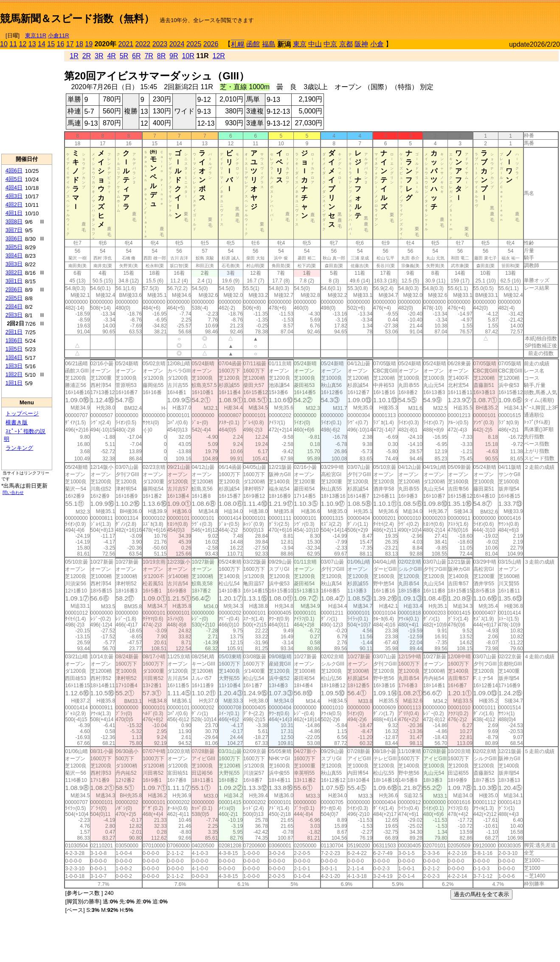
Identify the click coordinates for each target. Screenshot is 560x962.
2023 (160, 44)
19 (89, 44)
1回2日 (14, 374)
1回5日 (14, 349)
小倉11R (59, 35)
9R (174, 56)
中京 (330, 44)
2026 (211, 44)
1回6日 (14, 340)
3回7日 (14, 230)
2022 (143, 44)
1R (74, 56)
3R (99, 56)
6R (136, 56)
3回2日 (14, 272)
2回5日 (14, 298)
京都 (346, 44)
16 (61, 44)
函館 (253, 44)
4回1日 (14, 213)
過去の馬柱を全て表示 (481, 894)
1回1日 (14, 383)
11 (13, 44)
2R (87, 56)
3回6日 (14, 238)
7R (149, 56)
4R (111, 56)
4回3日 (14, 196)
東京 (300, 44)
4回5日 (14, 179)
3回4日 (14, 255)
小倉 (377, 44)
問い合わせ (13, 492)
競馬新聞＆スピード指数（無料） (77, 18)
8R (161, 56)
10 (4, 44)
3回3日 (14, 264)
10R (188, 56)
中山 (315, 44)
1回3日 (14, 366)
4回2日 (14, 205)
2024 (177, 44)
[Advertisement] (27, 102)
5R (124, 56)
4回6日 (14, 171)
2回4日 (14, 306)
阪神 (361, 44)
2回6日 (14, 289)
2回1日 (14, 332)
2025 (194, 44)
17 (70, 44)
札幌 (238, 44)
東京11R (36, 35)
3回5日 (14, 247)
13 (32, 44)
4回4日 (14, 188)
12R (219, 56)
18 (79, 44)
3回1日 (14, 281)
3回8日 (14, 221)
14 (42, 44)
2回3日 (14, 315)
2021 (126, 44)
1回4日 (14, 357)
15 (51, 44)
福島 (269, 44)
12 (23, 44)
